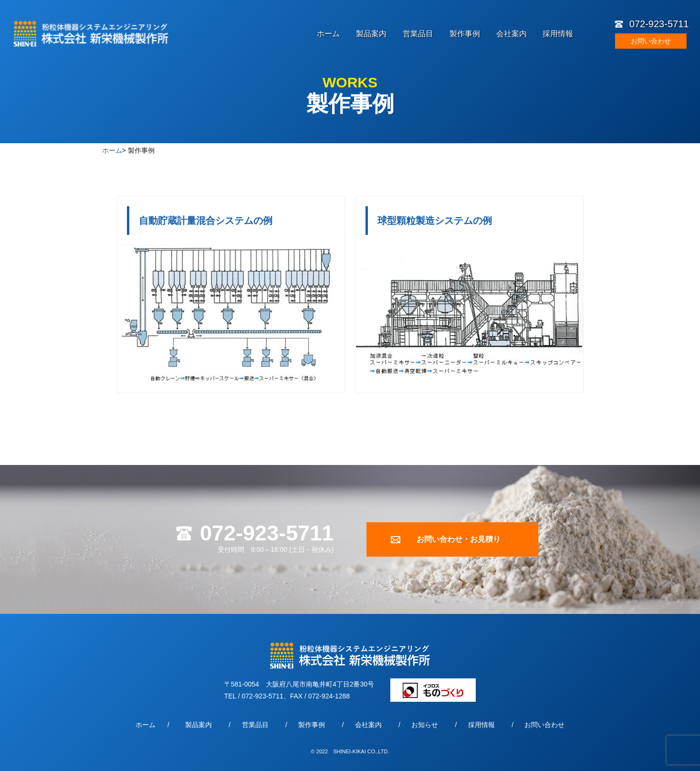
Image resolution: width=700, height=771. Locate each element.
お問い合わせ (651, 41)
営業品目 (418, 34)
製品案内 (371, 34)
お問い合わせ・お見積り (459, 539)
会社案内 (512, 34)
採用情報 (558, 34)
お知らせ (425, 725)
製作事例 (465, 34)
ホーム (328, 34)
